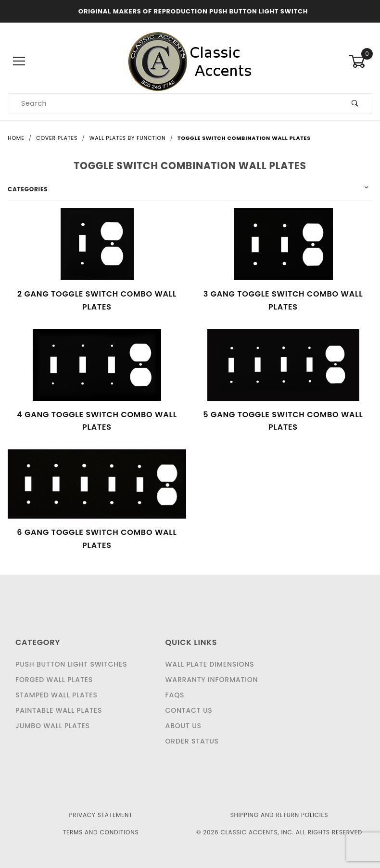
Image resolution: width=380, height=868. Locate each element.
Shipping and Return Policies (279, 815)
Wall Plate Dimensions (210, 664)
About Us (184, 726)
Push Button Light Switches (71, 664)
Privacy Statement (101, 815)
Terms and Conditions (101, 832)
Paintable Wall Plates (59, 710)
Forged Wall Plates (54, 680)
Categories (28, 189)
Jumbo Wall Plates (53, 726)
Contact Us (189, 710)
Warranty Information (212, 680)
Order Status (192, 741)
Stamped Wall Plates (57, 695)
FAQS (175, 695)
